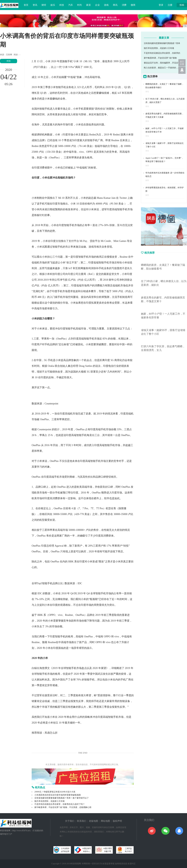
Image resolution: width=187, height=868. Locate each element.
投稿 (182, 5)
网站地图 (105, 821)
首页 (26, 5)
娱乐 (53, 5)
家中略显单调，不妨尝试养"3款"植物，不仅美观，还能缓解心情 (63, 807)
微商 (133, 5)
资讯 (35, 5)
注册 (170, 5)
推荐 (147, 166)
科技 (62, 5)
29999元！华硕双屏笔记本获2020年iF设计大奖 (55, 792)
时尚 (80, 5)
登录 (161, 5)
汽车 (71, 5)
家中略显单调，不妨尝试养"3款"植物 (160, 58)
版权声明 (117, 821)
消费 (124, 5)
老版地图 (93, 821)
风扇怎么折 (51, 733)
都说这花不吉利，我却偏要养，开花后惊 (162, 63)
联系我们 (82, 821)
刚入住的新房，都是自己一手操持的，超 (162, 68)
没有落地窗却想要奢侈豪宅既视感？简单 (162, 43)
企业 (97, 5)
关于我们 (70, 821)
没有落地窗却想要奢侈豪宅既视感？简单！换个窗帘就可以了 (62, 798)
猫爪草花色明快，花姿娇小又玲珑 (49, 801)
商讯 (115, 5)
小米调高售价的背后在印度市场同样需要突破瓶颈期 (58, 795)
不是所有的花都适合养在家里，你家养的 (162, 53)
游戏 (106, 5)
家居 (88, 5)
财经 (44, 5)
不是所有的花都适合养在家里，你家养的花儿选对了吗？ (60, 804)
